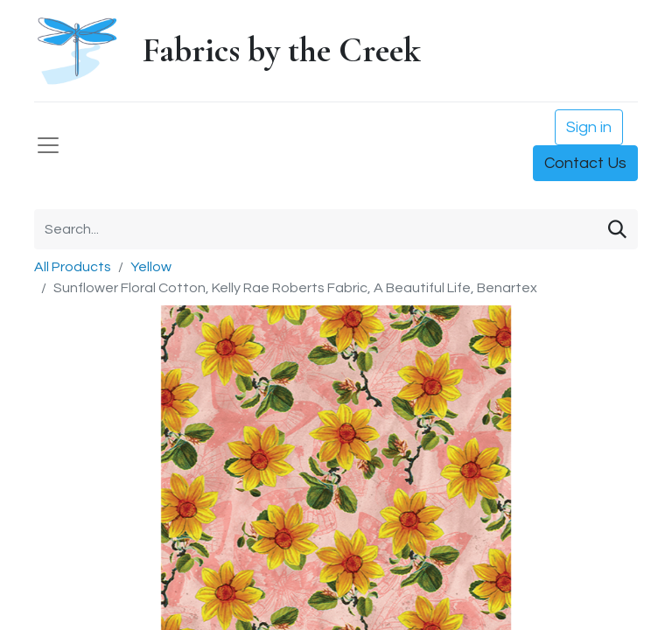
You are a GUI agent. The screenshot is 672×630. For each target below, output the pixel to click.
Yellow (151, 267)
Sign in (589, 127)
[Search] (617, 229)
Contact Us (585, 163)
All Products (73, 267)
